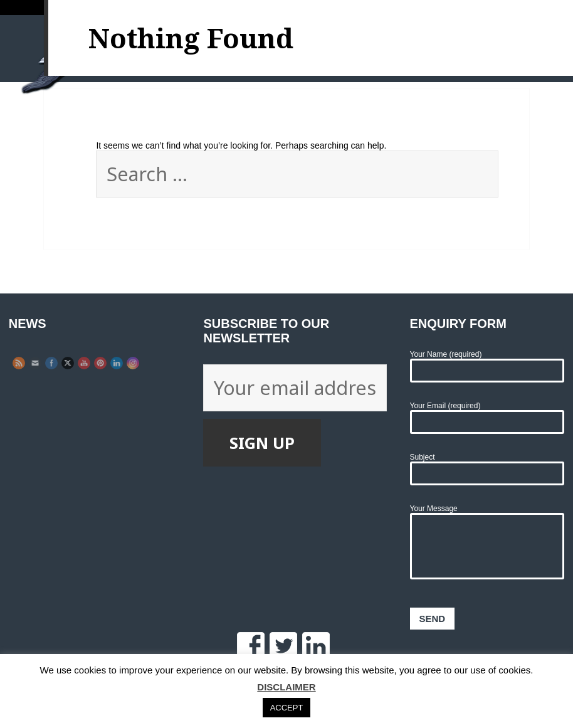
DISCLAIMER (286, 687)
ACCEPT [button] (287, 708)
